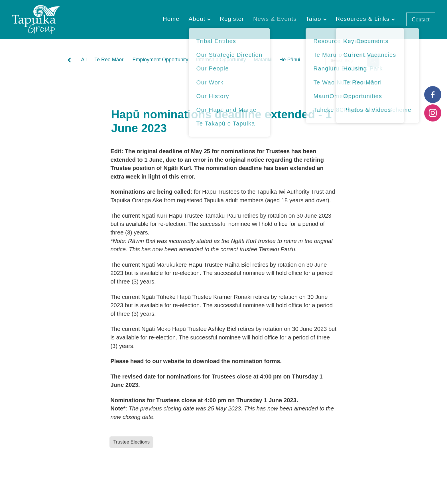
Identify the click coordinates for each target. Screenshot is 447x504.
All (84, 60)
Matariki (263, 60)
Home (171, 19)
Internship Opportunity (221, 60)
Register (232, 19)
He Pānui (290, 60)
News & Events (275, 19)
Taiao (316, 19)
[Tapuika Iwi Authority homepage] (54, 19)
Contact (421, 19)
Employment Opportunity (160, 60)
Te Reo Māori (109, 60)
